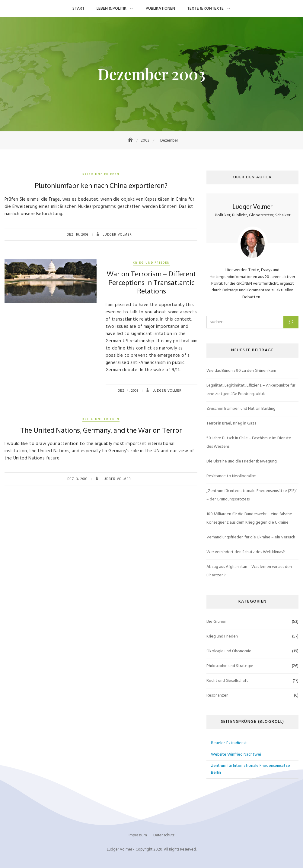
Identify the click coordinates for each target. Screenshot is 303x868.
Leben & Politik (112, 9)
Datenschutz (164, 835)
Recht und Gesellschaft (227, 681)
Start (78, 9)
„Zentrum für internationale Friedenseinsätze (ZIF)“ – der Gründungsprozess (252, 495)
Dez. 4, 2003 (128, 391)
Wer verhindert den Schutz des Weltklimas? (246, 552)
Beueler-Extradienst (229, 743)
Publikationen (160, 9)
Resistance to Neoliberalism (231, 476)
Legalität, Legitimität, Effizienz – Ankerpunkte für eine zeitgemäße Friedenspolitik (251, 390)
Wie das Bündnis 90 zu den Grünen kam (241, 371)
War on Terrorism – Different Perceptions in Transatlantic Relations (151, 282)
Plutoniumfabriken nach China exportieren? (101, 185)
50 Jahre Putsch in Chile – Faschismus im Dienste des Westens (249, 442)
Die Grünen (216, 622)
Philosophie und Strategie (230, 666)
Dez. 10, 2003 (78, 235)
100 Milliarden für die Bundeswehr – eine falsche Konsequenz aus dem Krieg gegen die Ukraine (249, 518)
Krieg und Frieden (101, 174)
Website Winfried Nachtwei (236, 755)
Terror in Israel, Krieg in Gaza (231, 423)
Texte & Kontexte (205, 9)
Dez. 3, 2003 (78, 479)
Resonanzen (217, 696)
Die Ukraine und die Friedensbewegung (242, 461)
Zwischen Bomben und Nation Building (241, 409)
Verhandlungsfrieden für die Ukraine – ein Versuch (251, 537)
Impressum (138, 835)
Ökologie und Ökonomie (229, 651)
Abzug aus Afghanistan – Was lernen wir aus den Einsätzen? (249, 571)
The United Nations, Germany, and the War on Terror (101, 430)
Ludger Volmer (117, 235)
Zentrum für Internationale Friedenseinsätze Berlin (250, 769)
